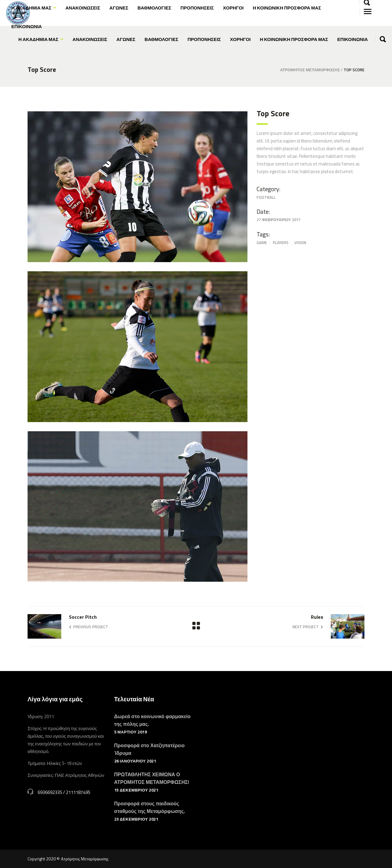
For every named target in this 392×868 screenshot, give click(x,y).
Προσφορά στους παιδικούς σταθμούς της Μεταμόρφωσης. (150, 807)
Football (266, 197)
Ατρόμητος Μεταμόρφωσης (310, 70)
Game (262, 243)
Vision (300, 243)
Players (281, 243)
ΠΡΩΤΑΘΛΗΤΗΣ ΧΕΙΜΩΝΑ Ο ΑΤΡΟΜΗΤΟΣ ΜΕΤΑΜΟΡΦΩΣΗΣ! (152, 778)
